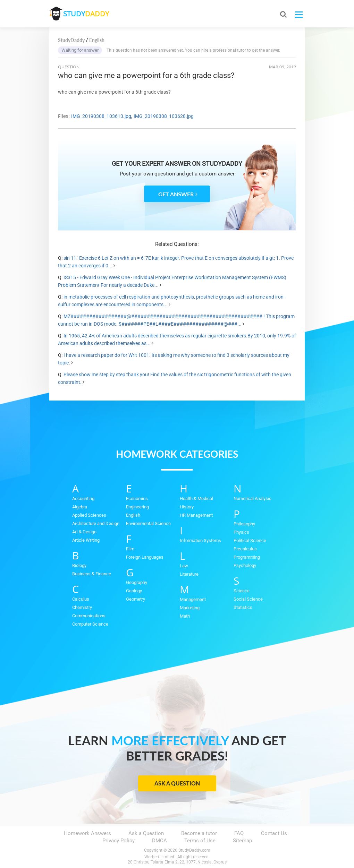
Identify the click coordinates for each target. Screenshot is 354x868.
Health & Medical (196, 499)
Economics (137, 499)
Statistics (243, 607)
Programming (247, 557)
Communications (89, 616)
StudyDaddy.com (194, 850)
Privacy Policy (119, 841)
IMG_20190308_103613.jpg (101, 116)
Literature (189, 574)
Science (242, 591)
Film (130, 549)
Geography (137, 582)
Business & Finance (92, 574)
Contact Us (274, 833)
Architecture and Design (96, 523)
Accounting (83, 499)
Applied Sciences (89, 515)
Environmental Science (148, 523)
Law (184, 566)
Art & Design (84, 532)
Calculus (81, 599)
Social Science (248, 599)
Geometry (136, 599)
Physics (241, 532)
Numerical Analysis (252, 499)
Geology (134, 591)
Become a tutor (199, 833)
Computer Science (90, 624)
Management (193, 599)
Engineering (137, 507)
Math (185, 616)
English (133, 515)
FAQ (239, 833)
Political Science (250, 540)
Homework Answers (87, 833)
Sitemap (242, 841)
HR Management (196, 515)
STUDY (86, 14)
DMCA (159, 841)
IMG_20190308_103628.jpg (164, 116)
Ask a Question (177, 783)
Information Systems (200, 540)
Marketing (190, 608)
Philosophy (244, 524)
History (187, 507)
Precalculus (245, 549)
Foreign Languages (145, 557)
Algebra (80, 507)
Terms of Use (200, 841)
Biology (79, 565)
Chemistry (82, 607)
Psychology (245, 565)
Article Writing (86, 540)
